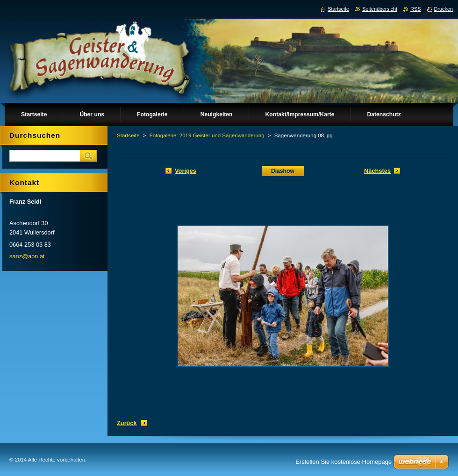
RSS (415, 9)
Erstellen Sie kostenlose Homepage (343, 462)
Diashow (283, 171)
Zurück (127, 423)
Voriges (186, 171)
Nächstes (377, 171)
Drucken (444, 9)
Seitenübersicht (380, 9)
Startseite (128, 135)
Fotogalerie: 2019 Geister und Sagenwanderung (207, 135)
